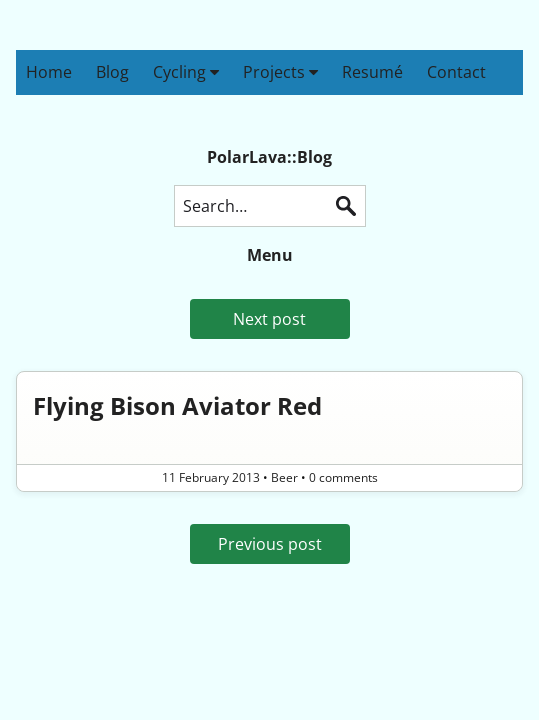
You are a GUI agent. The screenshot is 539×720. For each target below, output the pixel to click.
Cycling (186, 72)
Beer (284, 477)
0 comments (343, 477)
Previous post (270, 544)
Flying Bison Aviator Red (177, 405)
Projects (280, 72)
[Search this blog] (270, 206)
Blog (112, 72)
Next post (269, 319)
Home (49, 72)
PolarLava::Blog (269, 157)
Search (346, 206)
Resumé (372, 72)
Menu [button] (270, 255)
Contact (456, 72)
